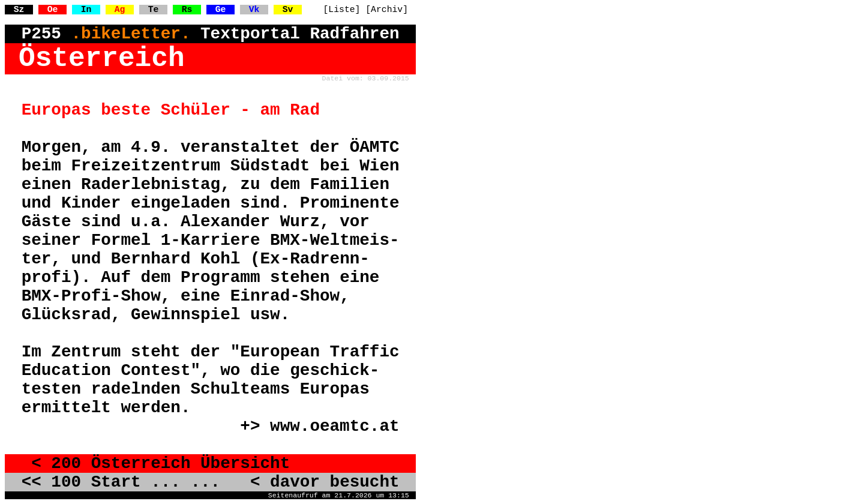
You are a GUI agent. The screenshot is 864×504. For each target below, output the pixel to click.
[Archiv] (387, 10)
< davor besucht (315, 482)
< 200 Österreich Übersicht (156, 463)
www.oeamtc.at (335, 426)
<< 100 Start (81, 482)
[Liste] (342, 10)
